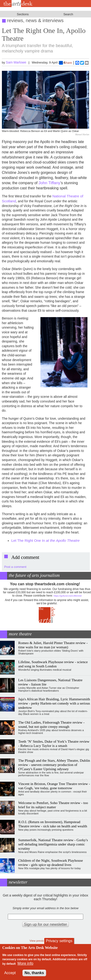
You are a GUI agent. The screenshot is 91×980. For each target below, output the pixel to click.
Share (66, 63)
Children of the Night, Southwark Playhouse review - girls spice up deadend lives (51, 862)
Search (68, 14)
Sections (23, 14)
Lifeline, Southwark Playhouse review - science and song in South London (53, 664)
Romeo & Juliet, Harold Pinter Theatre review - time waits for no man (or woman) (53, 645)
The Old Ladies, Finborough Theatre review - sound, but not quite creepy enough (51, 724)
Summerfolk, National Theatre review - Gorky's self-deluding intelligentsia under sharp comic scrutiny (53, 844)
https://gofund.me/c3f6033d (68, 596)
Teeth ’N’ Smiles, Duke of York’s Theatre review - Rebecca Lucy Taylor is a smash (54, 743)
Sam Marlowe (16, 62)
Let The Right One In (45, 540)
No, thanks (34, 973)
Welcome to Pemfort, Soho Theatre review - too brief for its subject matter (53, 805)
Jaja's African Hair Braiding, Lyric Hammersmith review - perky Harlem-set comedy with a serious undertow (54, 703)
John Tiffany (49, 183)
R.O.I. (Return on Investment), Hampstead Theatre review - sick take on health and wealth (53, 824)
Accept (10, 973)
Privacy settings (59, 941)
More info (25, 963)
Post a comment (15, 567)
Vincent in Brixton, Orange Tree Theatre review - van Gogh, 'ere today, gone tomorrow (54, 786)
